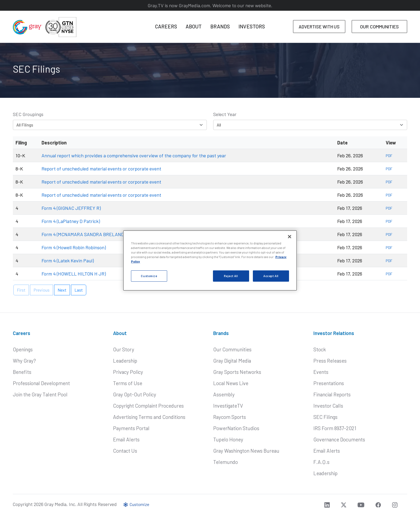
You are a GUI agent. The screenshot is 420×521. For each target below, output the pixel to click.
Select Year (225, 114)
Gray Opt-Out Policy (135, 394)
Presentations (329, 383)
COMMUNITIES (379, 27)
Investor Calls (328, 406)
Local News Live (231, 383)
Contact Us (125, 451)
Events (321, 372)
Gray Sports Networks (237, 372)
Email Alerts (126, 439)
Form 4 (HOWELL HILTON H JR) (74, 274)
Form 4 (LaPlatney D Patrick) (71, 221)
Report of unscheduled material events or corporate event (101, 169)
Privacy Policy (128, 372)
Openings (23, 349)
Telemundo (226, 462)
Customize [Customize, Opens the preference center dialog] (149, 276)
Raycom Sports (230, 417)
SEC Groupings (28, 114)
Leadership (125, 361)
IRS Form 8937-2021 (335, 428)
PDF (389, 156)
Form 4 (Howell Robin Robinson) (74, 247)
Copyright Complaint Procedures (148, 406)
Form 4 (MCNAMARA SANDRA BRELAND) (83, 234)
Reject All (231, 276)
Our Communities (232, 349)
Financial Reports (332, 394)
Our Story (124, 349)
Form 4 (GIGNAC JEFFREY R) (71, 208)
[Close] (290, 237)
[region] (210, 260)
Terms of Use (128, 383)
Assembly (224, 394)
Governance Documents (339, 439)
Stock (320, 349)
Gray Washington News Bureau (246, 451)
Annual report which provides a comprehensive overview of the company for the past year (134, 155)
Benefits (22, 372)
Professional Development (41, 383)
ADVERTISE (319, 27)
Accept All (271, 276)
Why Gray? (24, 361)
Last (79, 290)
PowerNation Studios (236, 428)
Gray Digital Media (232, 361)
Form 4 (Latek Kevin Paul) (68, 260)
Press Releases (330, 361)
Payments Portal (131, 428)
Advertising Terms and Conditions (149, 417)
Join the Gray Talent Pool (40, 394)
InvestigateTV (228, 406)
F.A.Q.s (321, 462)
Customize (136, 504)
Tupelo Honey (228, 439)
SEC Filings (325, 417)
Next (62, 290)
